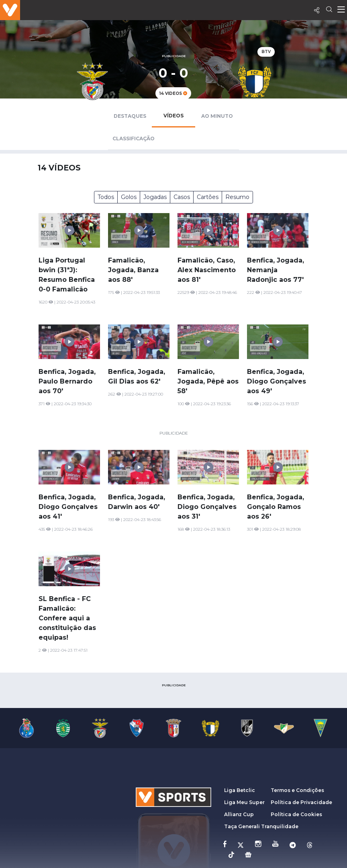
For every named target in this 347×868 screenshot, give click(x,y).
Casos (182, 197)
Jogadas (155, 197)
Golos (129, 197)
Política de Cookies (296, 814)
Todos (106, 197)
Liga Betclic (240, 790)
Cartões (208, 197)
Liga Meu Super (244, 802)
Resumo (237, 197)
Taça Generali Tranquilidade (261, 826)
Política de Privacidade (301, 802)
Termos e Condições (297, 790)
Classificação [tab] (134, 139)
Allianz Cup (239, 814)
